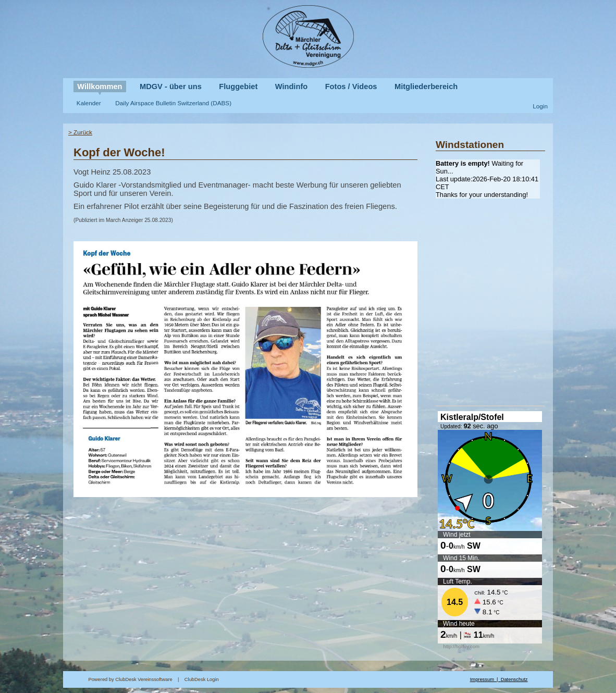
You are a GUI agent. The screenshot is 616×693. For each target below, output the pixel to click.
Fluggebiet (238, 86)
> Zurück (80, 132)
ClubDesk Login (327, 679)
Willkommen (100, 86)
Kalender (89, 103)
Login (540, 106)
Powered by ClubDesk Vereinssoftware (130, 679)
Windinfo (292, 86)
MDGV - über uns (171, 86)
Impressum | (485, 679)
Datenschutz (514, 679)
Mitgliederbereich (426, 86)
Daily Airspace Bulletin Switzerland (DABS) (173, 103)
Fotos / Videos (351, 86)
